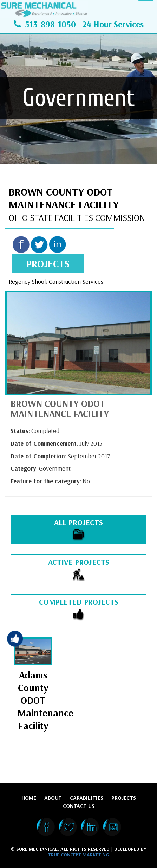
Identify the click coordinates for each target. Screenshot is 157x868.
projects (48, 263)
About (53, 798)
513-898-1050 (50, 24)
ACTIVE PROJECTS (79, 569)
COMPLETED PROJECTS (79, 609)
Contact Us (79, 806)
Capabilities (87, 798)
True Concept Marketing (79, 855)
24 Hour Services (113, 24)
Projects (124, 798)
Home (29, 798)
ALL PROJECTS (78, 529)
